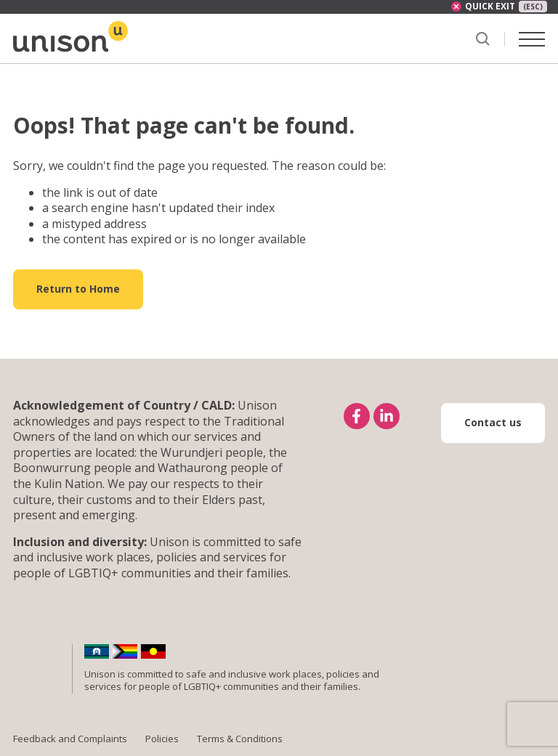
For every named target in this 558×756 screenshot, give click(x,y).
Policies (162, 739)
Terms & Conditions (240, 739)
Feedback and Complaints (70, 739)
